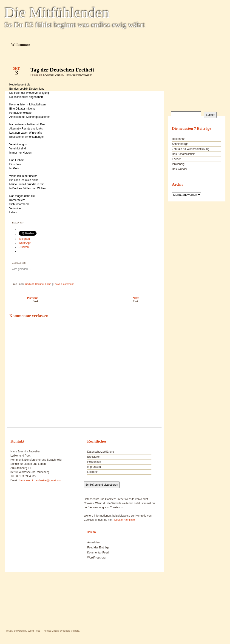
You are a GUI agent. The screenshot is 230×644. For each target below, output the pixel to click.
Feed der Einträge (98, 548)
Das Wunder (179, 169)
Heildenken (94, 462)
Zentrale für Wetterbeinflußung (191, 149)
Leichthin (93, 472)
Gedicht (29, 284)
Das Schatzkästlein (184, 154)
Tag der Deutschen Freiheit (152, 71)
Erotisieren (94, 457)
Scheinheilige (180, 144)
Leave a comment (64, 284)
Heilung (39, 284)
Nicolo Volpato (71, 631)
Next (147, 299)
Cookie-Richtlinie (125, 520)
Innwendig (178, 164)
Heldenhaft (179, 139)
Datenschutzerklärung (101, 452)
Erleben (177, 159)
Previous (23, 299)
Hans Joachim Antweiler (78, 75)
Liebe (48, 284)
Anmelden (93, 542)
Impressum (94, 467)
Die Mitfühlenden (57, 13)
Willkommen (21, 45)
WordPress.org (96, 558)
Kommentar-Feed (98, 553)
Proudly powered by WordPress (23, 631)
